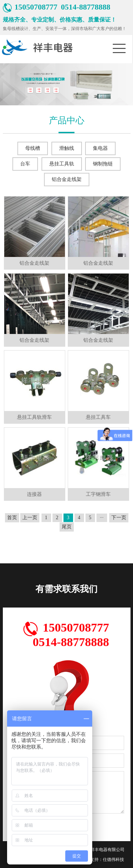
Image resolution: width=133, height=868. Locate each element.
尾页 (67, 527)
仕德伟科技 (113, 860)
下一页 (119, 518)
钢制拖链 (103, 164)
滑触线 (67, 148)
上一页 (30, 518)
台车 (25, 164)
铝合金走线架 (67, 179)
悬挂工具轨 (62, 164)
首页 (12, 518)
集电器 (100, 148)
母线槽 (33, 148)
